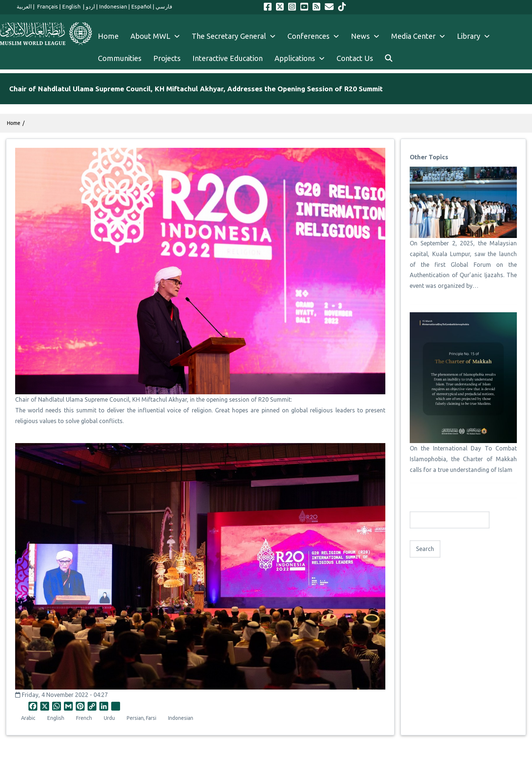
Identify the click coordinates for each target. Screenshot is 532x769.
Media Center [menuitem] (421, 36)
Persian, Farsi (141, 718)
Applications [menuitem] (303, 58)
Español (141, 6)
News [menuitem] (368, 36)
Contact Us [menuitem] (355, 58)
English (72, 6)
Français (47, 6)
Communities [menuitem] (120, 58)
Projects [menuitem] (167, 58)
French (84, 718)
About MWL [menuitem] (158, 36)
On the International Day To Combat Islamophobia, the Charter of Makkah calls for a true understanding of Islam (463, 459)
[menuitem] (389, 58)
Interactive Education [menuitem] (228, 58)
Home (14, 123)
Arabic (28, 718)
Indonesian (113, 6)
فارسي (164, 6)
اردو (90, 6)
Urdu (109, 718)
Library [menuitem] (476, 36)
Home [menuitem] (108, 36)
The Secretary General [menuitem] (237, 36)
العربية (24, 6)
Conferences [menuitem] (316, 36)
